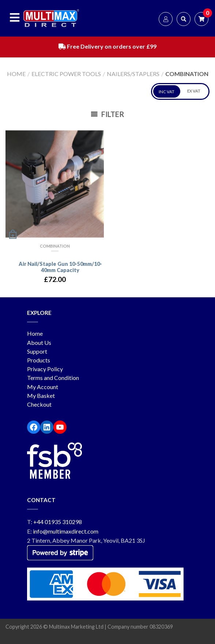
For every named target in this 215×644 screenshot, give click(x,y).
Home (16, 74)
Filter (107, 114)
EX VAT (194, 91)
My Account (43, 387)
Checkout (39, 404)
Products (39, 360)
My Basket (41, 396)
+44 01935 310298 (58, 522)
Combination (55, 246)
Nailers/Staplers (133, 74)
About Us (39, 342)
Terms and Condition (53, 378)
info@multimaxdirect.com (66, 531)
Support (37, 351)
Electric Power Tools (66, 74)
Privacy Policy (45, 369)
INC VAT (167, 92)
